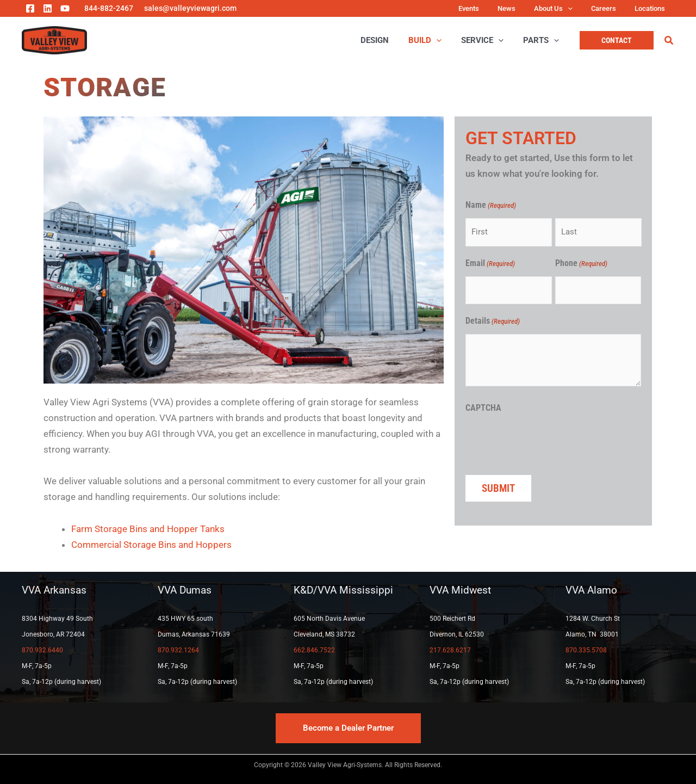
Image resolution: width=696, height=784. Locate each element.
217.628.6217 (450, 650)
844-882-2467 (109, 8)
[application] (579, 9)
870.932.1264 (178, 650)
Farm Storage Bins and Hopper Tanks (148, 529)
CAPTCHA (483, 408)
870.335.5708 (586, 650)
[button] (617, 40)
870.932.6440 (42, 650)
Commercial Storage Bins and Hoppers (151, 545)
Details (493, 322)
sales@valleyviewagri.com (190, 8)
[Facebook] (30, 8)
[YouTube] (65, 8)
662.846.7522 (314, 650)
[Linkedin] (48, 8)
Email (490, 264)
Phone (581, 264)
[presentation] (548, 442)
